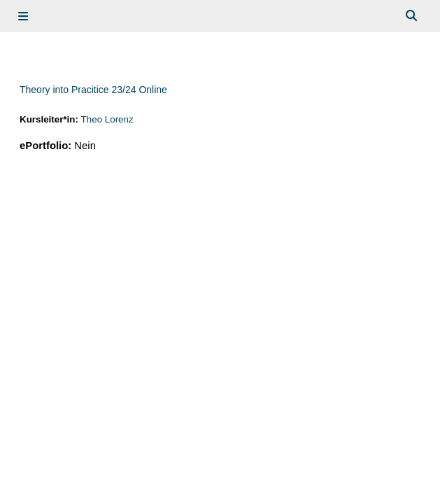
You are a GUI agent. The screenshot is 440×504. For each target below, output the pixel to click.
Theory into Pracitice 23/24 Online (93, 90)
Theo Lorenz (107, 119)
